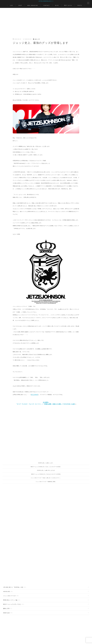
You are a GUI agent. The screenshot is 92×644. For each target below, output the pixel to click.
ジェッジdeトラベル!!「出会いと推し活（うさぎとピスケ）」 (46, 478)
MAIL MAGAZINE (33, 6)
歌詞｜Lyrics (68, 6)
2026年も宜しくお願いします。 (46, 463)
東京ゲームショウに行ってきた (13, 573)
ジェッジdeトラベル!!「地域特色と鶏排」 (46, 482)
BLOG (57, 6)
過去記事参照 (35, 395)
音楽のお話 (8, 582)
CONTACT (47, 6)
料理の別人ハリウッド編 (11, 569)
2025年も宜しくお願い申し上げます (46, 471)
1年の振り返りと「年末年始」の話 (14, 555)
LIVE (11, 6)
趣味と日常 (37, 39)
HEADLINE (8, 560)
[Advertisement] (46, 25)
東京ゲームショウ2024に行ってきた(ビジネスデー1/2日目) (46, 474)
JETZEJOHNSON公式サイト (46, 1)
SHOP (20, 6)
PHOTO (80, 6)
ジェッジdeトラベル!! (11, 564)
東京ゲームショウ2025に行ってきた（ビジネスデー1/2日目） (46, 467)
